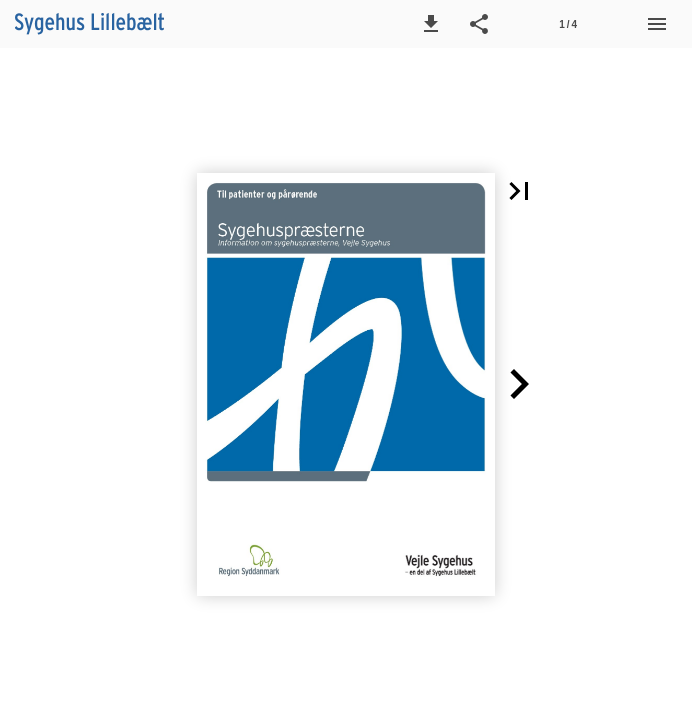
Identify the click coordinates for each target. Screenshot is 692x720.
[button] (431, 24)
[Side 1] (568, 24)
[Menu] (657, 24)
